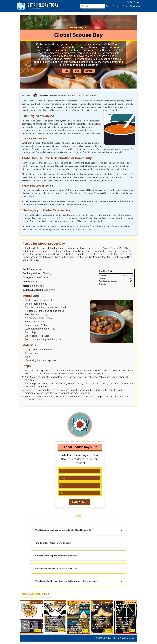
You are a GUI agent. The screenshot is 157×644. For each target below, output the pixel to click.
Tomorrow (135, 6)
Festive (89, 76)
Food (66, 71)
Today (126, 6)
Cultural (69, 76)
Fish (62, 493)
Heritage (89, 71)
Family (77, 71)
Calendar (117, 6)
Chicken (64, 478)
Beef (63, 486)
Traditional (79, 76)
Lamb (63, 471)
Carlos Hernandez (47, 95)
